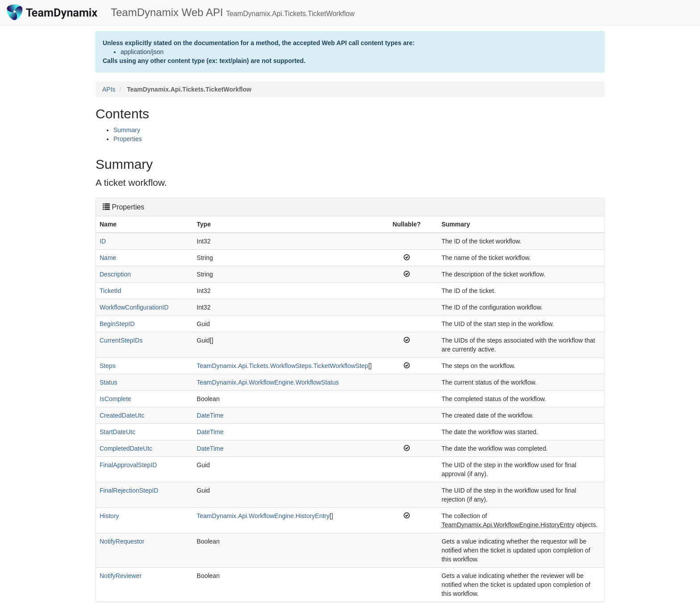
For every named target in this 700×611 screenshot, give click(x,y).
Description (115, 274)
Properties (128, 139)
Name (108, 258)
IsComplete (115, 399)
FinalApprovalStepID (128, 465)
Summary (127, 130)
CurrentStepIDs (121, 340)
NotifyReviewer (121, 576)
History (109, 516)
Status (108, 382)
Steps (108, 366)
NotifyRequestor (122, 541)
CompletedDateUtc (126, 448)
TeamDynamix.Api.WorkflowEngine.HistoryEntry (263, 516)
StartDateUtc (117, 432)
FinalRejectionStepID (129, 490)
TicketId (110, 291)
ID (103, 241)
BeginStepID (117, 324)
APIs (109, 89)
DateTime (210, 415)
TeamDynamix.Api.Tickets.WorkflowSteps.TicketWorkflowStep (283, 366)
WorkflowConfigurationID (134, 307)
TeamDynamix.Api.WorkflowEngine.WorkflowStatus (268, 382)
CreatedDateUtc (122, 415)
